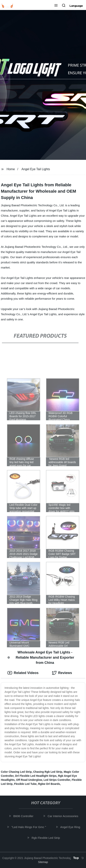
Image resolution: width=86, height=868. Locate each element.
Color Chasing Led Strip (16, 772)
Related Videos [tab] (23, 673)
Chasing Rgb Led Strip (48, 772)
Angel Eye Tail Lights (36, 169)
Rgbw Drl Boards (49, 784)
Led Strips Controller (57, 780)
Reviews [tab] (62, 673)
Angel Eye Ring (71, 827)
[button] (56, 6)
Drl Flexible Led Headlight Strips (36, 776)
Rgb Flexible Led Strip (46, 838)
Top (76, 858)
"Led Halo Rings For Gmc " (29, 827)
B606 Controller (24, 816)
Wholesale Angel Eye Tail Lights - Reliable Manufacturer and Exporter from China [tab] (41, 657)
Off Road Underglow (29, 780)
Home (11, 169)
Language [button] (76, 6)
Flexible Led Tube (25, 784)
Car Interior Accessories (64, 816)
